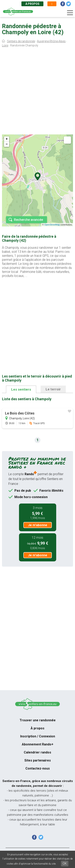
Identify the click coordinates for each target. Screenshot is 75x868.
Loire (5, 45)
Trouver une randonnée (38, 720)
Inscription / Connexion (38, 736)
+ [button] (7, 139)
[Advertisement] (37, 92)
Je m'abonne (38, 525)
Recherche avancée (28, 220)
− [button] (7, 144)
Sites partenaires (38, 760)
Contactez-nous (38, 768)
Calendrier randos (37, 752)
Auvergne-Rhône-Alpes (51, 41)
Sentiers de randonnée (21, 41)
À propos (32, 4)
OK (65, 863)
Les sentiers (21, 389)
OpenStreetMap (52, 225)
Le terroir (53, 389)
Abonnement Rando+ (38, 744)
